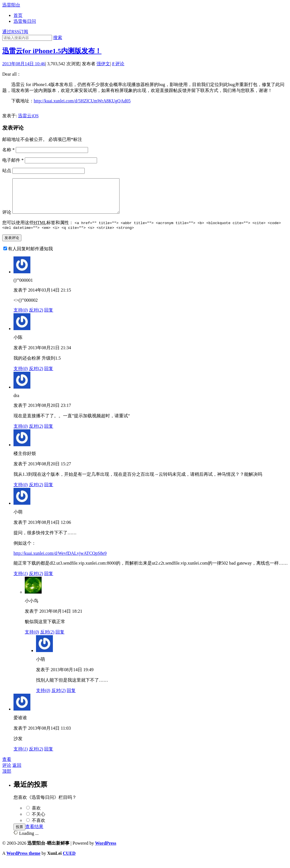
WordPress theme (23, 861)
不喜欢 (39, 828)
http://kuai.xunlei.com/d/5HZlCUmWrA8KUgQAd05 (82, 101)
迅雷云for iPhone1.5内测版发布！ (52, 51)
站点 (7, 171)
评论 (118, 64)
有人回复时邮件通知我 (30, 256)
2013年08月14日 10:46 (24, 64)
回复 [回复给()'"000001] (49, 318)
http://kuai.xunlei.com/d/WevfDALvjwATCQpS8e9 (60, 561)
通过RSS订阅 (15, 32)
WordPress (106, 851)
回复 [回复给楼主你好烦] (49, 492)
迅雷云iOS (28, 116)
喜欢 (36, 816)
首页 (18, 15)
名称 (8, 150)
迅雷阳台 (11, 5)
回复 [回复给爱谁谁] (49, 757)
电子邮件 (13, 160)
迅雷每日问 (25, 21)
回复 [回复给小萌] (49, 581)
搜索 (58, 38)
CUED (69, 861)
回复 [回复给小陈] (49, 376)
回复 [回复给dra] (49, 434)
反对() (36, 318)
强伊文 (103, 64)
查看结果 (34, 834)
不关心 (39, 822)
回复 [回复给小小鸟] (60, 640)
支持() (21, 318)
